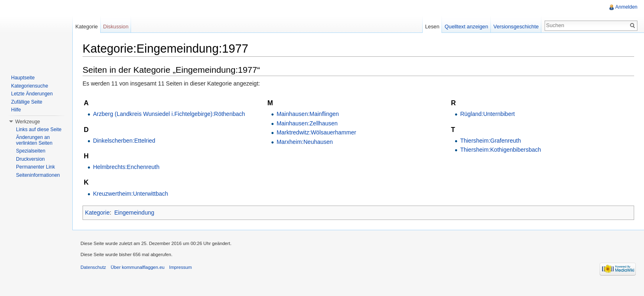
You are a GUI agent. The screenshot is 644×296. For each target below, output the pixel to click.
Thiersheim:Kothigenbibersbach (500, 150)
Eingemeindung (134, 213)
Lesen (432, 27)
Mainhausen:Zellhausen (307, 123)
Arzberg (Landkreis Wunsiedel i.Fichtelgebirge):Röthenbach (169, 114)
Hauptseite (23, 78)
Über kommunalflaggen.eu (137, 267)
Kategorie (97, 213)
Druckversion (30, 159)
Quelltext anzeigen (467, 27)
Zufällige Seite (27, 102)
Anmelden (626, 7)
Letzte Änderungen (32, 94)
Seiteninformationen (38, 175)
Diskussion (116, 27)
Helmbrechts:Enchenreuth (126, 167)
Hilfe (16, 110)
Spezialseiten (31, 151)
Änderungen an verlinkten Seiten (34, 140)
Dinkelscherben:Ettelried (124, 141)
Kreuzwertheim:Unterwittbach (130, 194)
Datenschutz (93, 267)
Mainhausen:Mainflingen (308, 114)
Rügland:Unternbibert (487, 114)
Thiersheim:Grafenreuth (490, 141)
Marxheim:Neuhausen (305, 142)
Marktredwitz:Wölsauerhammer (316, 132)
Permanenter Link (36, 167)
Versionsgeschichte (516, 27)
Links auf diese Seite (39, 129)
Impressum (181, 267)
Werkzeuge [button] (28, 122)
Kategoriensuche (30, 86)
